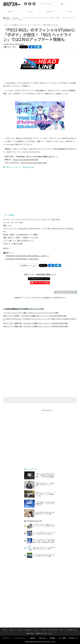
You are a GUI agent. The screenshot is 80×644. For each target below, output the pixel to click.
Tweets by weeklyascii (47, 410)
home (6, 18)
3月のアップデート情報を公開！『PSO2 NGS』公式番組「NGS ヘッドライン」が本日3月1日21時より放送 (36, 323)
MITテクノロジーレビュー (45, 633)
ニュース (30, 11)
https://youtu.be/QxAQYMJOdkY (26, 160)
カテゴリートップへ (65, 292)
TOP (4, 630)
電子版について (73, 638)
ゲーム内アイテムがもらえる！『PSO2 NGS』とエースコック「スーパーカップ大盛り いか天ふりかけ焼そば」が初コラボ (40, 320)
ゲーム (70, 11)
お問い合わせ (42, 638)
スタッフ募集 (62, 638)
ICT (62, 630)
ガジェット (50, 11)
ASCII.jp (30, 633)
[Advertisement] (40, 350)
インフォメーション (71, 630)
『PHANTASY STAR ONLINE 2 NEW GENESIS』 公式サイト (27, 256)
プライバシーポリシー (21, 638)
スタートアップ (53, 630)
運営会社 (33, 638)
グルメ (44, 630)
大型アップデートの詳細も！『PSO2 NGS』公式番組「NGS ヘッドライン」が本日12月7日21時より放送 (35, 316)
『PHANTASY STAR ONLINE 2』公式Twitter (22, 259)
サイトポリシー (7, 638)
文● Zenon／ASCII (10, 47)
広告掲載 (52, 638)
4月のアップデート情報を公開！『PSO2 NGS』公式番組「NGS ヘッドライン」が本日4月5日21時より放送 (36, 326)
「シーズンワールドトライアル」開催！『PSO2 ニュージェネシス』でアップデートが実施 (31, 313)
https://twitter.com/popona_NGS (34, 163)
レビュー (10, 11)
